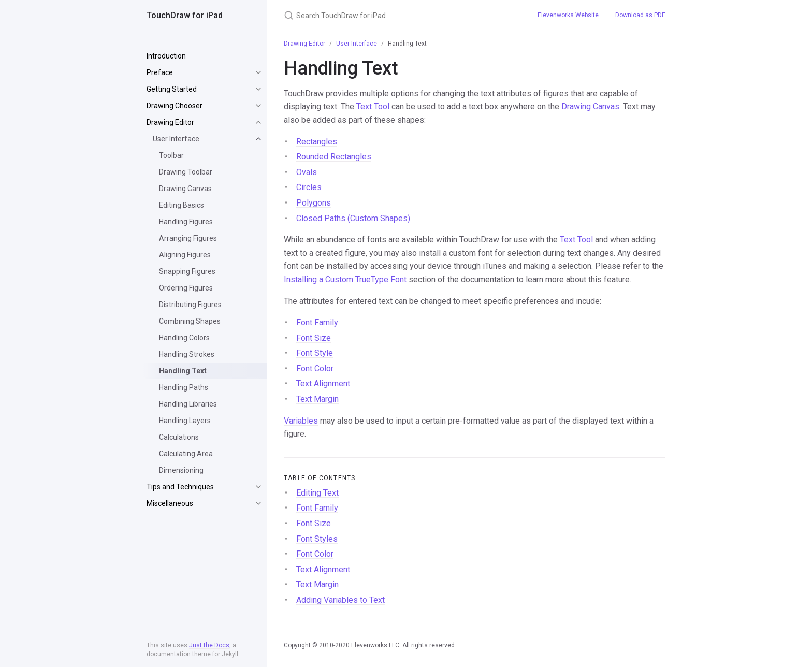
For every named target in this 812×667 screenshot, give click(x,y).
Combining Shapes (190, 321)
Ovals (307, 172)
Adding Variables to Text (340, 600)
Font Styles (317, 539)
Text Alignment (323, 383)
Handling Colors (184, 338)
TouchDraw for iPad (185, 15)
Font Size (314, 338)
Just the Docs (209, 645)
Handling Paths (184, 387)
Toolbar (171, 155)
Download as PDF (640, 15)
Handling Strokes (187, 354)
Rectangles (317, 142)
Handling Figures (186, 222)
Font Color (315, 368)
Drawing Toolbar (186, 172)
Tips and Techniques (180, 487)
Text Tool (373, 106)
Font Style (315, 353)
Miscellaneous (170, 503)
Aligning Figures (185, 255)
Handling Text (183, 371)
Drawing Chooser (175, 106)
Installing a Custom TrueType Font (345, 279)
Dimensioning (181, 470)
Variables (301, 421)
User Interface (176, 139)
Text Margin (317, 399)
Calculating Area (186, 454)
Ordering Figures (186, 288)
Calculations (179, 437)
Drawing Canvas (185, 189)
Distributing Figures (190, 304)
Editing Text (317, 493)
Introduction (166, 56)
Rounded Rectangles (334, 157)
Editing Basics (182, 205)
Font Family (317, 322)
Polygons (314, 203)
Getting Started (172, 89)
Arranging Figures (188, 238)
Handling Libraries (188, 404)
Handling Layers (185, 421)
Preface (160, 72)
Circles (309, 187)
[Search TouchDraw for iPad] (398, 15)
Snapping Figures (187, 271)
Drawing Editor (170, 122)
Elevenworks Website (568, 15)
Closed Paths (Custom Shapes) (353, 218)
